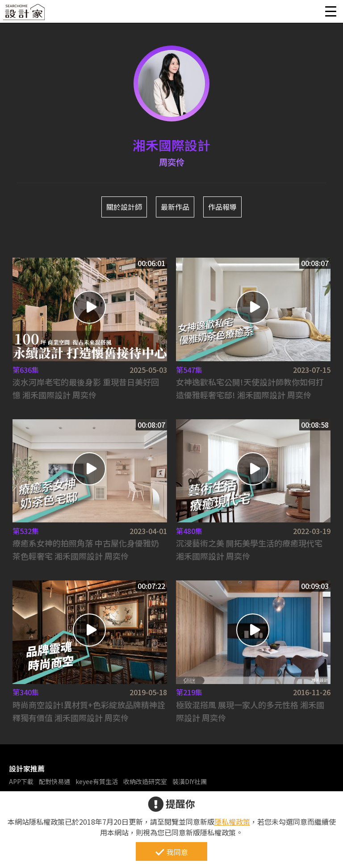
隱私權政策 (232, 822)
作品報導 (222, 207)
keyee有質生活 (97, 781)
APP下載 (21, 781)
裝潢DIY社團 (190, 781)
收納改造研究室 (145, 781)
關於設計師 (124, 207)
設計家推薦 (27, 768)
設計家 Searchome (25, 15)
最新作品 (175, 207)
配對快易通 (54, 781)
